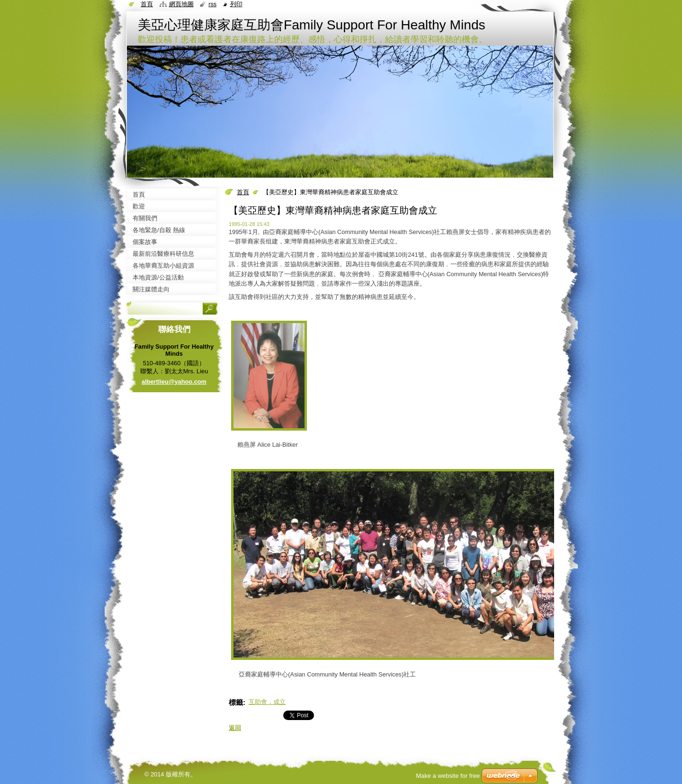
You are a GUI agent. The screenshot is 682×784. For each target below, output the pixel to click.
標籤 (236, 702)
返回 (235, 728)
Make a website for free (448, 776)
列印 (236, 4)
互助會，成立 (267, 702)
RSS (212, 4)
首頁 (243, 192)
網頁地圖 (181, 4)
